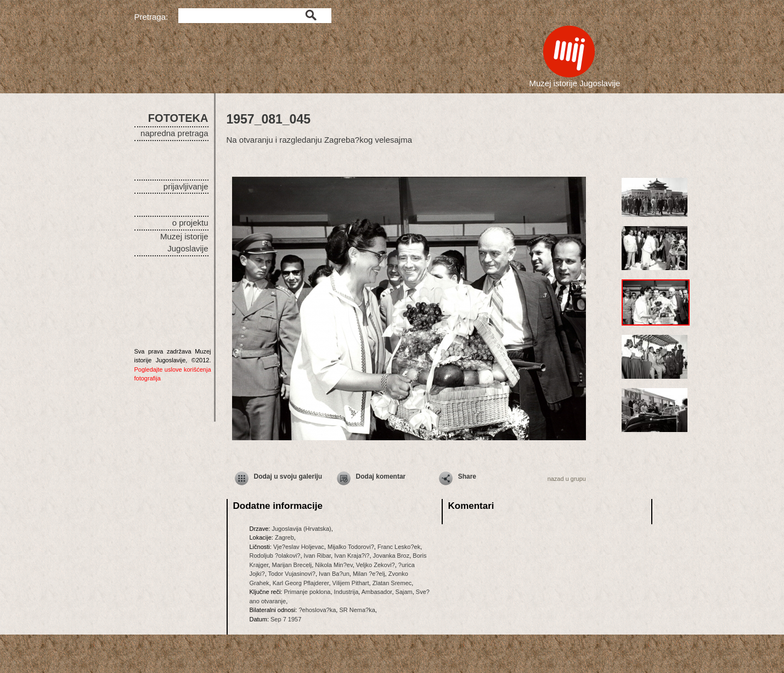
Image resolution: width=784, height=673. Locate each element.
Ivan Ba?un (334, 574)
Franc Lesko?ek (399, 547)
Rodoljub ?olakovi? (275, 556)
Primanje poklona (307, 592)
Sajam (404, 592)
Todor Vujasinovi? (292, 574)
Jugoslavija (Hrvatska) (301, 529)
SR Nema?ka (357, 610)
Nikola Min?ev (334, 565)
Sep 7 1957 (286, 619)
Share (467, 476)
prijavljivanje (186, 186)
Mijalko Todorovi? (351, 547)
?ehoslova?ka (317, 610)
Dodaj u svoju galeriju (288, 476)
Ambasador (377, 592)
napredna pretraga (174, 133)
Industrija (346, 592)
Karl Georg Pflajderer (301, 583)
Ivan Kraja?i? (352, 556)
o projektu (190, 223)
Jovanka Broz (391, 556)
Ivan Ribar (318, 556)
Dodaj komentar (381, 476)
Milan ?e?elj (369, 574)
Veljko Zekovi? (376, 565)
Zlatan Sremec (392, 583)
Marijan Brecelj (292, 565)
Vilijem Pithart (351, 583)
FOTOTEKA (178, 118)
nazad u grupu (567, 479)
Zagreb (284, 537)
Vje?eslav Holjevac (299, 547)
